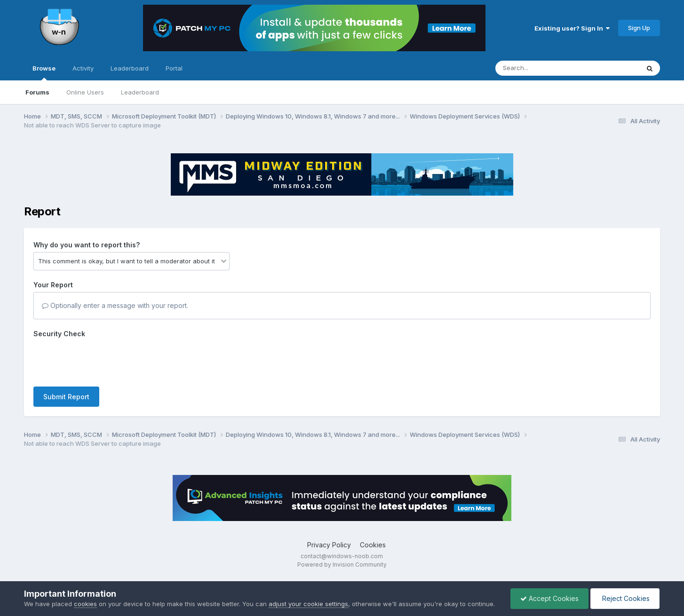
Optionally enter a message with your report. (115, 305)
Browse (44, 72)
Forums (37, 92)
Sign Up (639, 28)
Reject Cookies (625, 598)
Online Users (85, 92)
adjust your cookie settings (308, 604)
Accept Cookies (549, 598)
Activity (83, 68)
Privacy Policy (329, 545)
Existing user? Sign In (572, 28)
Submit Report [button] (66, 397)
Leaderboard (140, 92)
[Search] (542, 68)
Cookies (373, 545)
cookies (85, 604)
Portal (174, 68)
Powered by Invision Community (342, 565)
